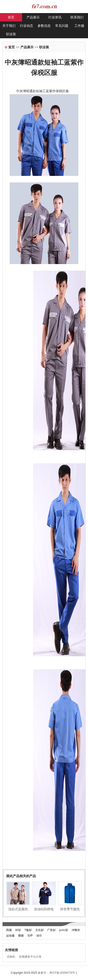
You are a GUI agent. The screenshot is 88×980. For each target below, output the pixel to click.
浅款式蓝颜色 (18, 909)
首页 (11, 17)
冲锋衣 (76, 930)
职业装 (11, 34)
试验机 (11, 957)
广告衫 (51, 930)
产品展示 (33, 17)
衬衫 (18, 930)
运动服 (10, 936)
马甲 (30, 936)
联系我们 (77, 17)
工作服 (79, 26)
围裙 (21, 936)
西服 (9, 930)
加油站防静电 (44, 909)
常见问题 (62, 26)
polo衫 (63, 930)
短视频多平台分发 (30, 957)
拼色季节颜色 (70, 909)
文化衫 (39, 930)
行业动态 (27, 26)
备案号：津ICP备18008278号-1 (57, 973)
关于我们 (9, 26)
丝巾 (39, 936)
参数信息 (44, 26)
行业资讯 (55, 17)
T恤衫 (28, 930)
